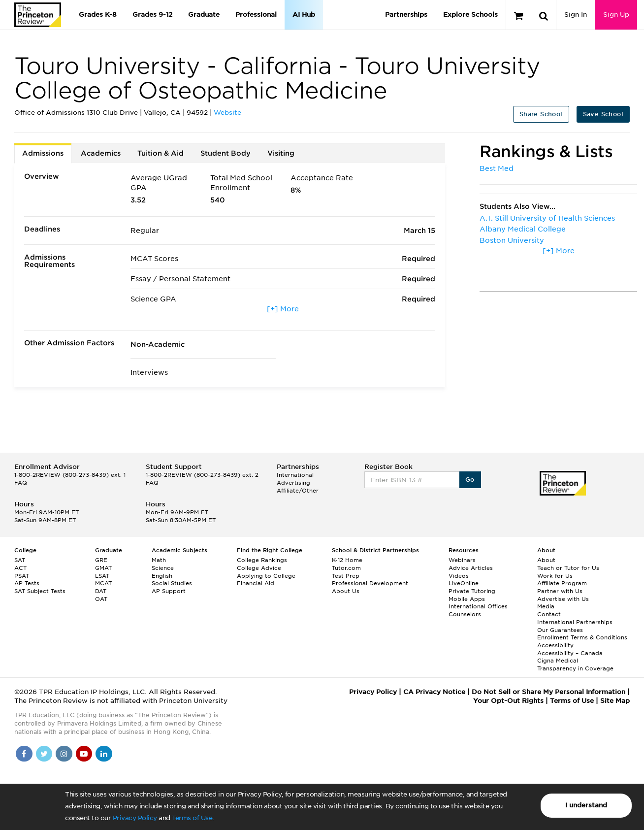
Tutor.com (346, 568)
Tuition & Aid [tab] (161, 153)
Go (470, 480)
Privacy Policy (135, 818)
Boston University (512, 240)
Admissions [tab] (43, 153)
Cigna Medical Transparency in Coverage (575, 664)
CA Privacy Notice (434, 692)
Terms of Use (192, 818)
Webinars (462, 560)
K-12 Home (347, 560)
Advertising (293, 483)
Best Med (497, 168)
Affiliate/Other (298, 491)
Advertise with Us (563, 599)
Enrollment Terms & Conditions (582, 637)
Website (227, 113)
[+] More (283, 309)
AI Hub (304, 15)
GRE (101, 560)
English (162, 576)
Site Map (615, 701)
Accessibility (555, 645)
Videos (459, 576)
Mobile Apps (467, 599)
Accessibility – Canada (570, 653)
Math (159, 560)
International (295, 475)
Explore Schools (470, 15)
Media (546, 606)
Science (163, 568)
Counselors (465, 614)
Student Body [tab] (225, 153)
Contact (549, 614)
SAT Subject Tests (40, 591)
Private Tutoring (472, 591)
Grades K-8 (98, 15)
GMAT (103, 568)
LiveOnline (464, 583)
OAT (101, 599)
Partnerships (406, 15)
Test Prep (346, 576)
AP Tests (27, 583)
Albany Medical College (523, 229)
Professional (256, 15)
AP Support (169, 591)
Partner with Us (560, 591)
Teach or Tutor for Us (568, 568)
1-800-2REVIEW (70, 475)
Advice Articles (471, 568)
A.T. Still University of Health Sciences (547, 218)
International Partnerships (575, 622)
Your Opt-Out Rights (508, 701)
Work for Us (555, 576)
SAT (20, 560)
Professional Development (370, 583)
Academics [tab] (101, 153)
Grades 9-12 (152, 15)
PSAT (22, 576)
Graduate (204, 15)
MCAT (103, 583)
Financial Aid (256, 583)
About (546, 560)
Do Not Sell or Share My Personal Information (548, 692)
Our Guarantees (560, 630)
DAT (101, 591)
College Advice (259, 568)
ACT (20, 568)
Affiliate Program (562, 583)
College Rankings (262, 560)
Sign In (576, 15)
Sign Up (616, 15)
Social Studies (172, 583)
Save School (603, 114)
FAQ (21, 483)
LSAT (102, 576)
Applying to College (266, 576)
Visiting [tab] (281, 153)
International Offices (478, 606)
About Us (346, 591)
